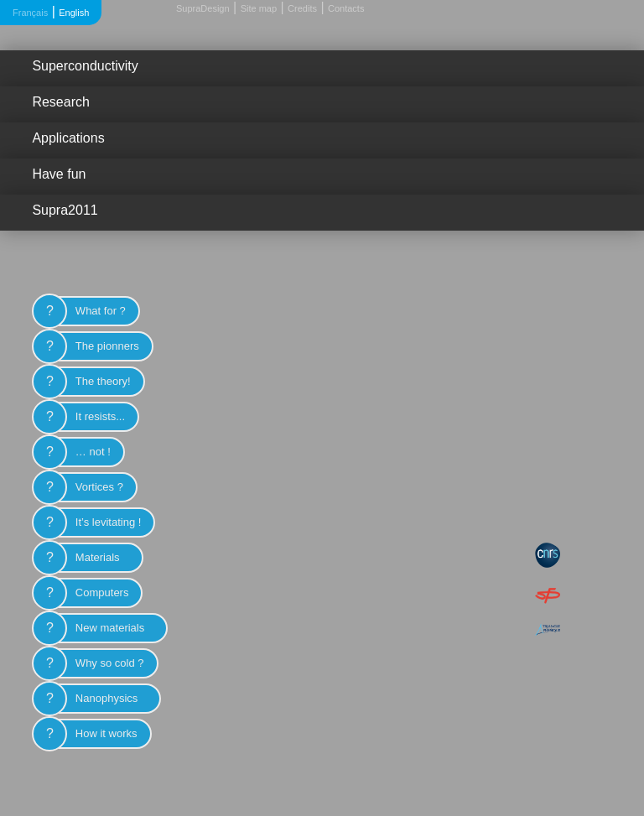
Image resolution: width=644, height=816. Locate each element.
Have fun (59, 174)
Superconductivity (85, 66)
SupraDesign (203, 8)
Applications (68, 138)
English (74, 13)
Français (30, 13)
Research (60, 102)
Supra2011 (65, 210)
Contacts (346, 8)
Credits (302, 8)
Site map (259, 8)
